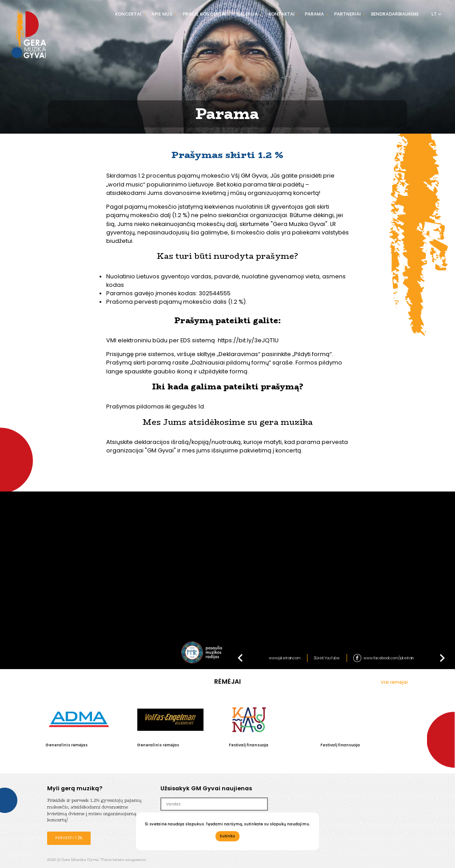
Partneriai (347, 14)
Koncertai (128, 14)
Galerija (247, 14)
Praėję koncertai (204, 14)
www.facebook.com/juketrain (389, 658)
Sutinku (227, 836)
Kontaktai (281, 14)
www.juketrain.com (285, 658)
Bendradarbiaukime (395, 14)
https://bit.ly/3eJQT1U (248, 340)
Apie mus (162, 14)
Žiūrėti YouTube (327, 658)
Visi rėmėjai (394, 682)
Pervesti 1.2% (69, 838)
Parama (314, 14)
